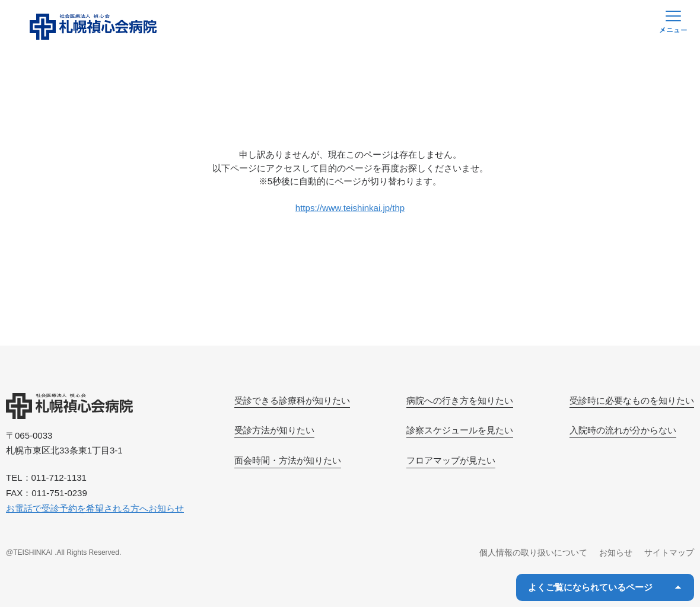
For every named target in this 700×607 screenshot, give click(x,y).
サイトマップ (669, 552)
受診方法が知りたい (274, 430)
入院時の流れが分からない (623, 430)
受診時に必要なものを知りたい (632, 400)
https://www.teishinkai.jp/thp (350, 208)
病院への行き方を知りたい (460, 400)
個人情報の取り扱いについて (533, 552)
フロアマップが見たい (451, 460)
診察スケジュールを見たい (460, 430)
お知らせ (616, 552)
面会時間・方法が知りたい (288, 460)
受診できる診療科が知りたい (292, 400)
